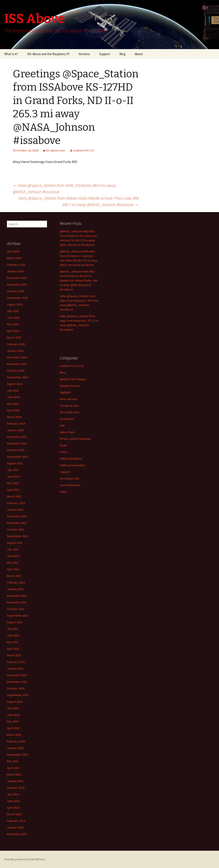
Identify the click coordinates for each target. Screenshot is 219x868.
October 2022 (16, 529)
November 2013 (17, 834)
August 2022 (15, 543)
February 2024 (16, 424)
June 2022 (13, 556)
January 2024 (15, 430)
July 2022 (13, 549)
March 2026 (14, 258)
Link (62, 425)
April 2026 (13, 251)
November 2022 (17, 523)
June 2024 (13, 397)
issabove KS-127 (84, 150)
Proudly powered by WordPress (25, 859)
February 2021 (16, 662)
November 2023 (17, 443)
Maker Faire (67, 432)
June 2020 (13, 715)
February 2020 (16, 741)
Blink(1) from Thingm (73, 379)
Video (64, 492)
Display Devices (70, 386)
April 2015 (13, 768)
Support (105, 54)
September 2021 (18, 616)
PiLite (63, 445)
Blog (122, 54)
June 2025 (13, 318)
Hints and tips (69, 399)
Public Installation (71, 459)
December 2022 (17, 516)
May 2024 (13, 404)
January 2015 (15, 781)
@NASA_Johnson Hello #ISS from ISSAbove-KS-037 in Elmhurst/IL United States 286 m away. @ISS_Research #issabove (79, 280)
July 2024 (13, 390)
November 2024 (17, 364)
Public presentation (72, 465)
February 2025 (16, 344)
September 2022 (18, 536)
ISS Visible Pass (70, 412)
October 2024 (16, 371)
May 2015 (13, 761)
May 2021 (13, 642)
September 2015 (18, 755)
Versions (84, 54)
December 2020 (17, 675)
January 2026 (15, 271)
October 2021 (16, 609)
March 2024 (14, 417)
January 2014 (15, 827)
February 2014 (16, 821)
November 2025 (17, 284)
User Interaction (70, 485)
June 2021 (13, 635)
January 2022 (15, 589)
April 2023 (13, 490)
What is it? (11, 54)
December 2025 (17, 278)
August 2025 (15, 304)
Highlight (65, 392)
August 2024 (15, 384)
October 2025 (16, 291)
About (139, 54)
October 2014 (16, 788)
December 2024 (17, 357)
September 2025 (18, 298)
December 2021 (17, 596)
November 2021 (17, 602)
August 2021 (15, 622)
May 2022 (13, 563)
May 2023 (13, 483)
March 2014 (14, 814)
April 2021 (13, 649)
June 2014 (13, 801)
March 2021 (14, 655)
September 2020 (18, 695)
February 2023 (16, 503)
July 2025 (13, 311)
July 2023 (13, 470)
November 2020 (17, 682)
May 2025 (13, 324)
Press (64, 452)
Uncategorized (69, 478)
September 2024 (18, 377)
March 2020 (14, 735)
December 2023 (17, 437)
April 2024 (13, 410)
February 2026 (16, 265)
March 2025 (14, 337)
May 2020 (13, 721)
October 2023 (16, 450)
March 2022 (14, 576)
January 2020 (15, 748)
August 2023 (15, 463)
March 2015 (14, 774)
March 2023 (14, 496)
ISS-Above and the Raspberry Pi (48, 54)
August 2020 (15, 702)
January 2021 (15, 669)
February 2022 (16, 582)
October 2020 (16, 688)
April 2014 (13, 808)
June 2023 (13, 477)
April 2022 (13, 569)
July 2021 (13, 629)
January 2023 (15, 510)
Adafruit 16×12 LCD (72, 366)
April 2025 (13, 331)
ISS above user (56, 150)
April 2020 (13, 728)
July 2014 (13, 794)
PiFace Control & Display (75, 439)
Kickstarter (67, 419)
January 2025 (15, 351)
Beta (63, 372)
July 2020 (13, 708)
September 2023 (18, 457)
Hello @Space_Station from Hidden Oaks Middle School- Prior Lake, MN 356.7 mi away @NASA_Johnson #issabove (78, 201)
